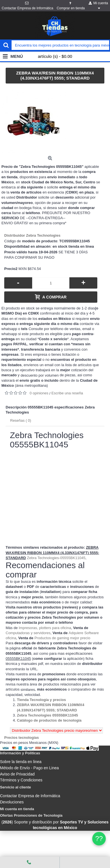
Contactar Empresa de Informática (30, 796)
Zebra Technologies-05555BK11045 (56, 558)
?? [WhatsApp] (99, 839)
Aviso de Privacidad (17, 774)
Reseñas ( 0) (21, 420)
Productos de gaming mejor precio (62, 638)
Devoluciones (12, 802)
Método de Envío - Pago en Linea (29, 768)
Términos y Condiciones (21, 780)
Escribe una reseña (67, 393)
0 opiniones (39, 393)
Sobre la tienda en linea (21, 762)
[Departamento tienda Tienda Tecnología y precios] (41, 700)
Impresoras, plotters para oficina (45, 628)
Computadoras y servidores (28, 633)
